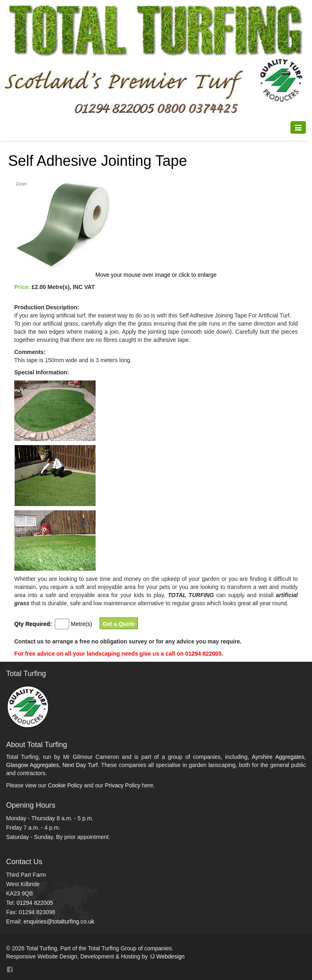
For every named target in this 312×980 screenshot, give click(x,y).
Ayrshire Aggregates (278, 757)
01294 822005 (35, 903)
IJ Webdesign (167, 956)
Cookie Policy (65, 785)
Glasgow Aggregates (33, 765)
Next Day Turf (80, 765)
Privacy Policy (123, 785)
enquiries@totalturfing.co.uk (59, 921)
